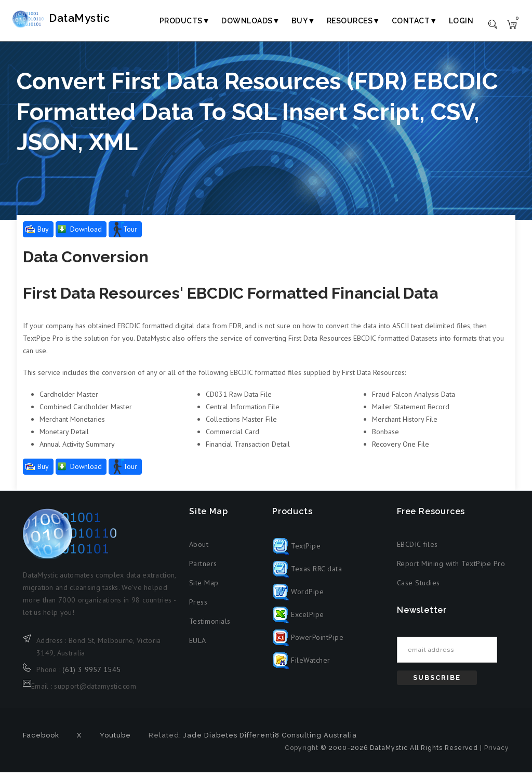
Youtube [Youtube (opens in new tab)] (115, 741)
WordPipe (298, 597)
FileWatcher (301, 666)
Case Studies (418, 589)
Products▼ (185, 21)
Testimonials (210, 627)
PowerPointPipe (308, 643)
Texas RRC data (307, 574)
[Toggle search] (493, 23)
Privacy (497, 754)
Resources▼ (354, 21)
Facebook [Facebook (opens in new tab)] (41, 741)
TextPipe (297, 552)
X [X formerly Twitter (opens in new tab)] (79, 741)
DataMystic (81, 20)
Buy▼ (303, 21)
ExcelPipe (298, 620)
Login (461, 21)
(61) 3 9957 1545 (91, 675)
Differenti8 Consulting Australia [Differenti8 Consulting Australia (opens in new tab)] (298, 741)
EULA (198, 647)
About (199, 551)
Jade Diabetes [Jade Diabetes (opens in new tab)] (210, 741)
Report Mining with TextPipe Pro (451, 570)
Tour (130, 235)
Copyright (302, 754)
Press (198, 608)
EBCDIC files (417, 551)
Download (86, 235)
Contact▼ (415, 21)
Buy (43, 235)
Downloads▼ (251, 21)
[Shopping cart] (512, 24)
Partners (203, 570)
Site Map (204, 589)
